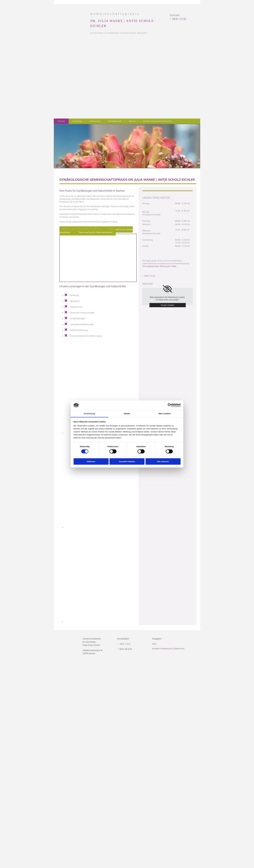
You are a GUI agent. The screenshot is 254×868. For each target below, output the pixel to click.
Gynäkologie (77, 121)
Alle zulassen (163, 461)
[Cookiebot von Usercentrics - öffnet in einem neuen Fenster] (170, 405)
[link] (167, 289)
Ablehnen (91, 461)
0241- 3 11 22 (179, 19)
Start (154, 644)
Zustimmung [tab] (90, 414)
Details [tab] (127, 414)
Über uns (132, 121)
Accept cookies (167, 305)
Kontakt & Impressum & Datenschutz (157, 121)
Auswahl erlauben (127, 461)
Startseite (61, 121)
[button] (96, 232)
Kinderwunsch (95, 121)
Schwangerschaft (115, 121)
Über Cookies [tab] (165, 414)
